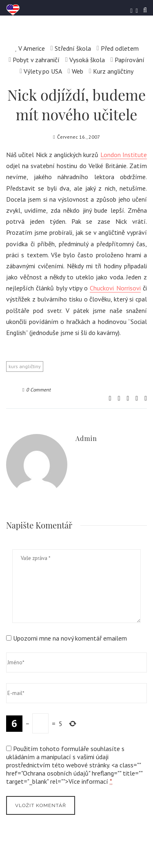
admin (86, 438)
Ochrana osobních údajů (56, 773)
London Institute (124, 155)
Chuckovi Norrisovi (115, 288)
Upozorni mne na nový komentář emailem (70, 638)
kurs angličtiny (25, 366)
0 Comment (37, 390)
